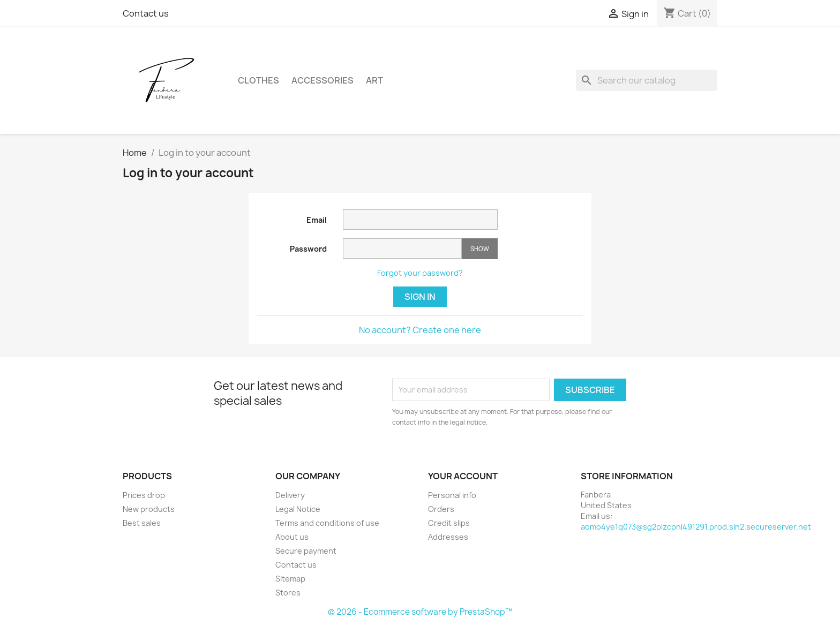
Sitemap (290, 579)
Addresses (448, 537)
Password (308, 249)
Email (317, 220)
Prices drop (144, 495)
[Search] (647, 80)
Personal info (452, 495)
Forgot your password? (420, 273)
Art (374, 80)
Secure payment (306, 551)
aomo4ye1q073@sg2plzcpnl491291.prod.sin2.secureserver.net (696, 527)
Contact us (146, 13)
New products (149, 509)
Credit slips (449, 523)
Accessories (322, 80)
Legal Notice (298, 509)
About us (292, 537)
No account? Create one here (420, 330)
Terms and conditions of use (327, 523)
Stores (288, 593)
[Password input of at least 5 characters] (402, 248)
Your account (463, 476)
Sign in (420, 297)
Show (480, 249)
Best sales (142, 523)
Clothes (258, 80)
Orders (441, 509)
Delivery (290, 495)
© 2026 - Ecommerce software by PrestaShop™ (420, 612)
